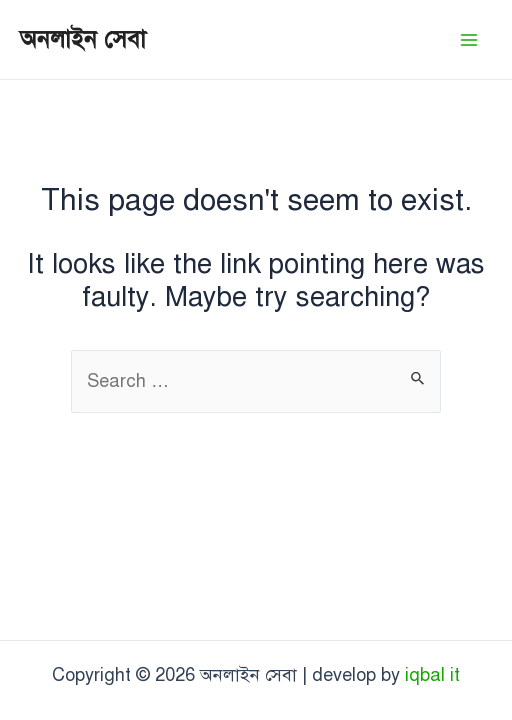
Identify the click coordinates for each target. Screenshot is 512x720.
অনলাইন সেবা (83, 39)
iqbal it (432, 675)
